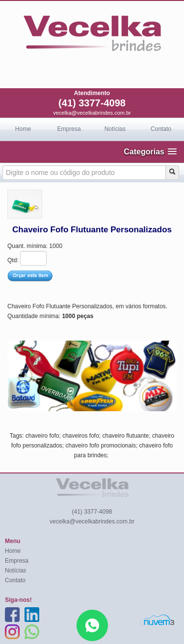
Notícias (115, 129)
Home (23, 129)
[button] (150, 152)
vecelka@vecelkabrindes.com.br (92, 113)
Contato (161, 129)
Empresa (69, 129)
